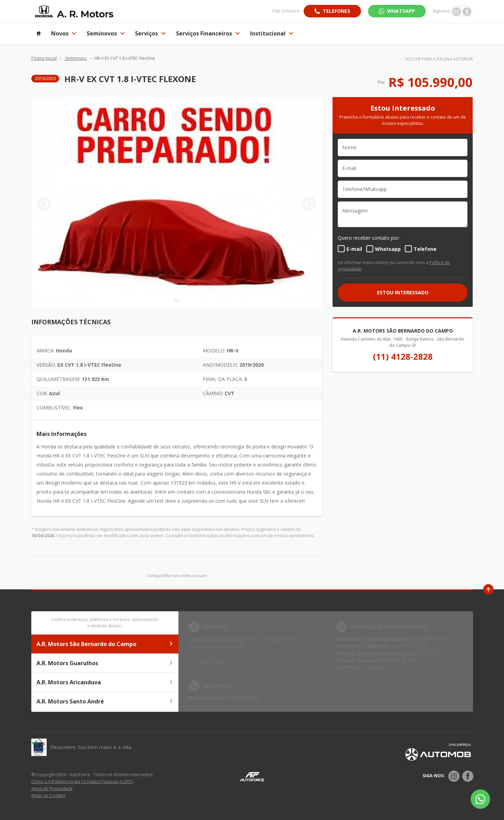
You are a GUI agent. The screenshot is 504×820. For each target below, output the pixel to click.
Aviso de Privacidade (52, 789)
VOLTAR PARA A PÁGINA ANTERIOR (439, 59)
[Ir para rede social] (457, 11)
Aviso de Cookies (48, 795)
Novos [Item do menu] (64, 33)
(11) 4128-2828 (403, 356)
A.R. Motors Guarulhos (105, 663)
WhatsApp (401, 11)
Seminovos (75, 58)
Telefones (337, 11)
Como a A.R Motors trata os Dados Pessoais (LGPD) (82, 782)
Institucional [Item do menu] (272, 33)
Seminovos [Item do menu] (106, 33)
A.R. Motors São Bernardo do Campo (105, 644)
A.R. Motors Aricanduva (105, 682)
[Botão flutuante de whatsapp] (480, 799)
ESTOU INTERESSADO (403, 292)
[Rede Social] (454, 776)
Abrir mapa (211, 662)
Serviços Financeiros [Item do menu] (208, 33)
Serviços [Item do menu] (150, 33)
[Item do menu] (39, 33)
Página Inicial (44, 58)
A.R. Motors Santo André (105, 701)
